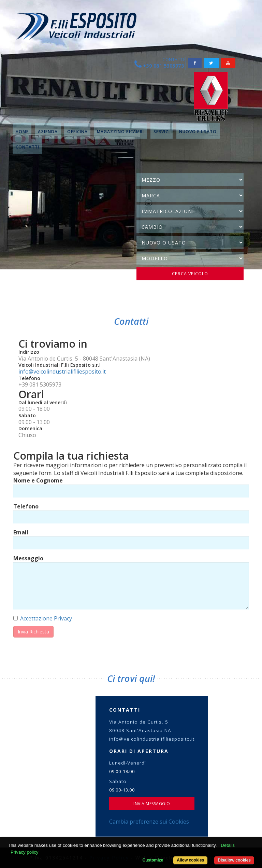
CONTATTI (27, 147)
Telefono (26, 506)
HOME (22, 132)
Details (228, 845)
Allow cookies (190, 860)
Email (21, 532)
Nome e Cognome (38, 480)
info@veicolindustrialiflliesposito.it (62, 372)
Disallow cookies (234, 860)
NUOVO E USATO (198, 132)
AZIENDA (48, 132)
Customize (153, 860)
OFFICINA (77, 132)
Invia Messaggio (152, 804)
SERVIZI (162, 132)
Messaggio (28, 558)
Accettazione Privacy (46, 618)
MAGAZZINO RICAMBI (120, 132)
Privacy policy (24, 852)
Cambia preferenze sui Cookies (149, 822)
